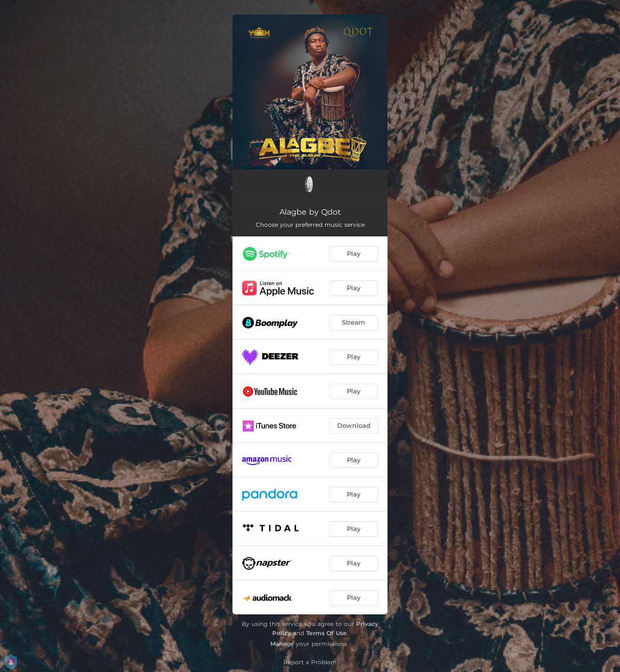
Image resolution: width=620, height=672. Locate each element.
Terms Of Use (326, 633)
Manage (282, 644)
